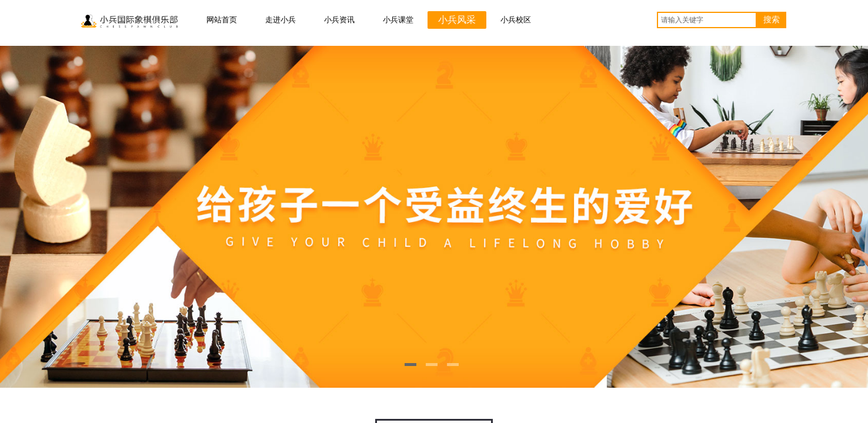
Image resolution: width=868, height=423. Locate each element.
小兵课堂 (398, 20)
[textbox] (707, 20)
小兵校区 (516, 20)
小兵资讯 (339, 20)
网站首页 (222, 20)
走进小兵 (281, 20)
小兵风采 (457, 20)
